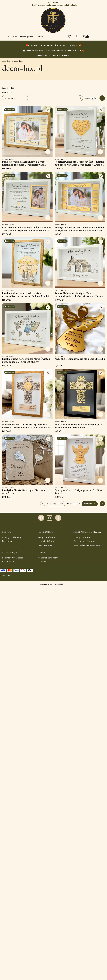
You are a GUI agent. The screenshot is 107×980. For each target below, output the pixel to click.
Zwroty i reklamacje (12, 537)
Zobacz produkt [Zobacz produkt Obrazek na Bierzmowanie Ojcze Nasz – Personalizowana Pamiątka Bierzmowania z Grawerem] (48, 415)
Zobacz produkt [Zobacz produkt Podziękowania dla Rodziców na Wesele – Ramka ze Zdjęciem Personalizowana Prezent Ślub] (48, 152)
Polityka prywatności (12, 558)
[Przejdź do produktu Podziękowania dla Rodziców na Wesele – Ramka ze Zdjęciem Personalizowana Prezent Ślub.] (27, 131)
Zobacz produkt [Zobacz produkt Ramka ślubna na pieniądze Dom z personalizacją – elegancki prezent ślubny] (100, 283)
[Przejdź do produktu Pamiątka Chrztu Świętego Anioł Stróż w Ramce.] (80, 460)
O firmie (42, 561)
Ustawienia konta (46, 541)
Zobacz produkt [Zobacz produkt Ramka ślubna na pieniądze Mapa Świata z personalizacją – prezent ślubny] (48, 349)
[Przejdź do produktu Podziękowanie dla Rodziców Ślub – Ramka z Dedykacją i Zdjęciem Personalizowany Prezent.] (27, 197)
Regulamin (7, 541)
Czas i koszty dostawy (84, 541)
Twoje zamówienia (47, 537)
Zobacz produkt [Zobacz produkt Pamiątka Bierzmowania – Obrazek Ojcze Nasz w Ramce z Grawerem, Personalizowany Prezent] (100, 415)
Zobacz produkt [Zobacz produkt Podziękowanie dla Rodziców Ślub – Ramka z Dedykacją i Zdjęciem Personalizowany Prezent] (48, 218)
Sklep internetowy (51, 584)
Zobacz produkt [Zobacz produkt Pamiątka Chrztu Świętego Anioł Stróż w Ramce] (100, 480)
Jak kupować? (9, 561)
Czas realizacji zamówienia (87, 545)
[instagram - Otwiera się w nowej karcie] (50, 518)
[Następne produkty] (90, 504)
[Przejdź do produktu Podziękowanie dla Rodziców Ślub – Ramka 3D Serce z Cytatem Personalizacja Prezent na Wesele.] (80, 131)
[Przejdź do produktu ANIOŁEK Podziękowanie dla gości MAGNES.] (80, 328)
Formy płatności (82, 537)
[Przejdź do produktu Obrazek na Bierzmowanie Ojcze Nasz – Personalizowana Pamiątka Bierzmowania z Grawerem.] (27, 394)
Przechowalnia (45, 545)
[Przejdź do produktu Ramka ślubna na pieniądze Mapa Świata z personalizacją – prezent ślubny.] (27, 328)
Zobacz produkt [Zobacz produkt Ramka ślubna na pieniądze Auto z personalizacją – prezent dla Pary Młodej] (48, 283)
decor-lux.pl (7, 61)
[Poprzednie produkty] (56, 504)
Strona (88, 98)
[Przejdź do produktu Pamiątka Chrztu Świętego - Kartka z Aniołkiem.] (27, 460)
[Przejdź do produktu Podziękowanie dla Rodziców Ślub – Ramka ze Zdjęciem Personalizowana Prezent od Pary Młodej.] (80, 197)
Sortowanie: (7, 93)
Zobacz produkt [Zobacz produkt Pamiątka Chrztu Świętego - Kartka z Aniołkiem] (48, 480)
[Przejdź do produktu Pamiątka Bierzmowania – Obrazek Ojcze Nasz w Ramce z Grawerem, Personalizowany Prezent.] (80, 394)
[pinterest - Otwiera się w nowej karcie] (41, 518)
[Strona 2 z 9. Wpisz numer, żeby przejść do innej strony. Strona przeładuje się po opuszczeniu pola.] (93, 98)
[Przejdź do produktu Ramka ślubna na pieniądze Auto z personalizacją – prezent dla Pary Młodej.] (27, 263)
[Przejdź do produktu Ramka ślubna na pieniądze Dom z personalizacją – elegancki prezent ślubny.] (80, 263)
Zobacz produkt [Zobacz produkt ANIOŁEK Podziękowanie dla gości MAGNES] (100, 349)
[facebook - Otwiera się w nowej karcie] (58, 518)
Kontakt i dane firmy (48, 558)
